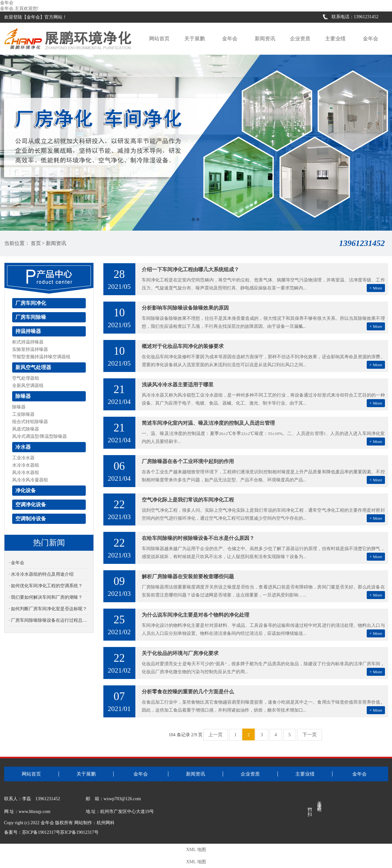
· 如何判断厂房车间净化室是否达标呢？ (48, 609)
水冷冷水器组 (26, 465)
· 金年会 (16, 563)
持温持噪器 (28, 331)
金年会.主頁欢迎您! (19, 8)
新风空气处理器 (33, 367)
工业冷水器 (23, 458)
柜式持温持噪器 (28, 342)
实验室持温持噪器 (30, 349)
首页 (36, 243)
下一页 (310, 735)
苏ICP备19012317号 (79, 832)
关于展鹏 (195, 39)
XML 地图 (196, 850)
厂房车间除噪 (31, 317)
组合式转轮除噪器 (30, 422)
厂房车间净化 (31, 303)
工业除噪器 (23, 414)
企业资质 (300, 39)
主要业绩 (335, 39)
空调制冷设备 (31, 519)
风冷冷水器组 (26, 473)
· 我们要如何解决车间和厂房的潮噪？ (46, 597)
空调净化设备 (31, 505)
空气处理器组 (26, 378)
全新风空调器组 (28, 386)
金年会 (7, 3)
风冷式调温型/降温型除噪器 (40, 436)
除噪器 (23, 396)
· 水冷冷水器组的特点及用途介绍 (41, 574)
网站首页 (159, 39)
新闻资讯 (265, 39)
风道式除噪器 (26, 429)
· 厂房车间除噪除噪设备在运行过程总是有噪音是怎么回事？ (49, 620)
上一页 (216, 735)
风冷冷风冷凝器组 (30, 480)
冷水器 (23, 447)
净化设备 (26, 490)
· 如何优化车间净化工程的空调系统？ (46, 586)
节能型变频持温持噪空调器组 (41, 357)
